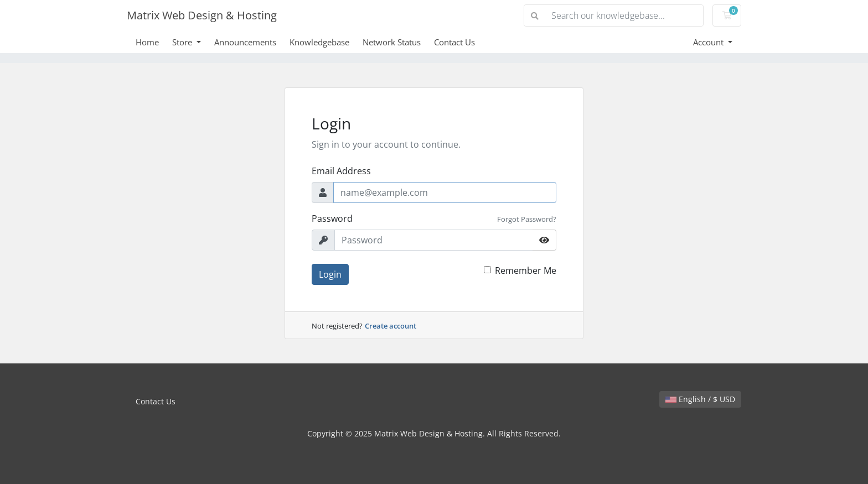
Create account (391, 326)
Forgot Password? (527, 219)
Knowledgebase (319, 42)
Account (709, 42)
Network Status (392, 42)
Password (332, 218)
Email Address (341, 171)
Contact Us (454, 42)
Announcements (245, 42)
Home (147, 42)
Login (330, 274)
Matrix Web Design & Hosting (202, 15)
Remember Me (526, 270)
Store (183, 42)
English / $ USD (700, 399)
